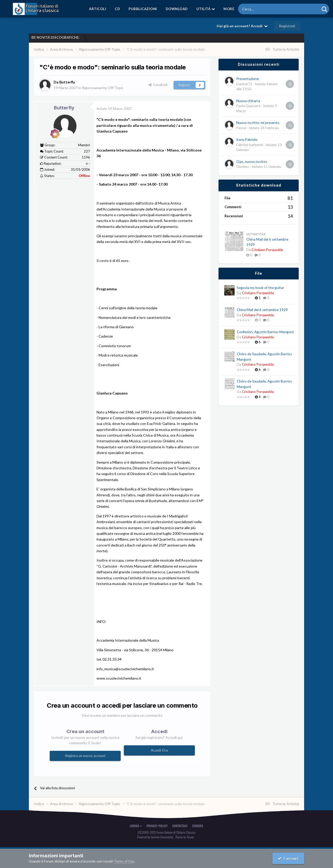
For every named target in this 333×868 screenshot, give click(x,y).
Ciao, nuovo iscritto (252, 162)
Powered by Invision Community (155, 837)
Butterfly (64, 108)
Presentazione (248, 79)
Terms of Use (124, 861)
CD (117, 9)
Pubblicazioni (143, 9)
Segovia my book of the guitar (260, 288)
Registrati (287, 26)
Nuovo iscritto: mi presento (258, 123)
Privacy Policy (157, 826)
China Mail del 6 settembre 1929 (262, 310)
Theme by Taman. (185, 837)
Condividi (158, 85)
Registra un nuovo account (85, 756)
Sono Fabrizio (247, 140)
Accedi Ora (159, 750)
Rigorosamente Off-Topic (103, 88)
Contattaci (180, 826)
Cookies (198, 826)
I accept (288, 858)
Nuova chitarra (248, 101)
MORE (229, 9)
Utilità (206, 9)
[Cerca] (264, 9)
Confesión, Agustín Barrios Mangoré (265, 332)
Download (177, 9)
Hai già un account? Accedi (242, 26)
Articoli (98, 9)
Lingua (136, 826)
